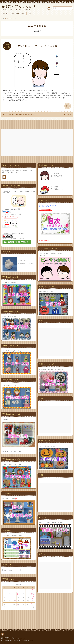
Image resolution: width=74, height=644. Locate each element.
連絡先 (49, 8)
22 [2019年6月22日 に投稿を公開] (28, 601)
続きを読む (68, 106)
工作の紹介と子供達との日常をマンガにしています (13, 639)
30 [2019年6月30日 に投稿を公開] (33, 604)
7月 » (34, 607)
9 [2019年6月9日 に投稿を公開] (33, 594)
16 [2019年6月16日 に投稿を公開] (33, 597)
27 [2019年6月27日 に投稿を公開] (19, 604)
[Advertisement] (37, 142)
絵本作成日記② (29, 114)
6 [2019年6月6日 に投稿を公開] (19, 594)
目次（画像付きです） (18, 14)
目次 (30, 14)
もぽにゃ (68, 114)
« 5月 (4, 607)
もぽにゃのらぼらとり (7, 637)
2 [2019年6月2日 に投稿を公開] (33, 591)
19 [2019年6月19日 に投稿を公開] (14, 601)
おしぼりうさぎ (22, 260)
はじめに (5, 14)
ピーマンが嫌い (10, 114)
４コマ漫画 (21, 114)
